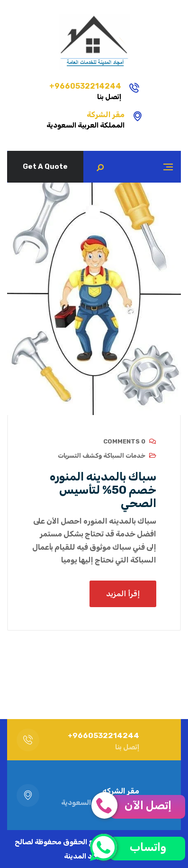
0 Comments (124, 441)
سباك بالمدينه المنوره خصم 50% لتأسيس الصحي (103, 490)
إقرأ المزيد (123, 594)
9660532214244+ (85, 86)
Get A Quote (45, 166)
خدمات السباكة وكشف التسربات (102, 456)
